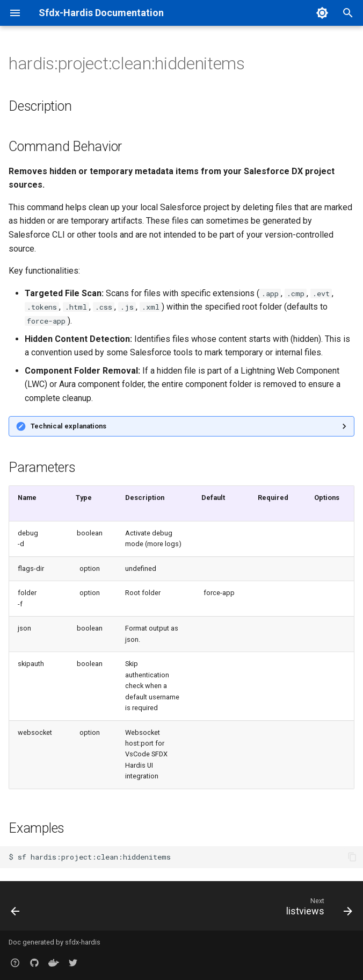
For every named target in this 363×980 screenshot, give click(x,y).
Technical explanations (68, 426)
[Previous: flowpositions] (16, 909)
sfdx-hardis (83, 942)
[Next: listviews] (317, 909)
